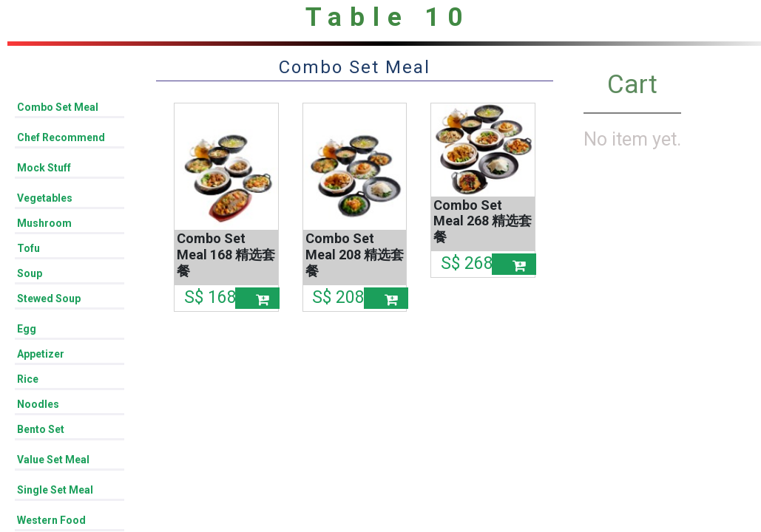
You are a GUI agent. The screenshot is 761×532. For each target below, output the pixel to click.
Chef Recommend (61, 137)
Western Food (51, 520)
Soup (30, 273)
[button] (257, 298)
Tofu (28, 248)
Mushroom (44, 223)
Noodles (38, 404)
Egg (27, 329)
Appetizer (41, 354)
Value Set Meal (53, 460)
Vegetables (45, 198)
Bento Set (41, 429)
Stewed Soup (49, 299)
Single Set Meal (55, 490)
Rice (28, 379)
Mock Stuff (44, 168)
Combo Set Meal (58, 107)
